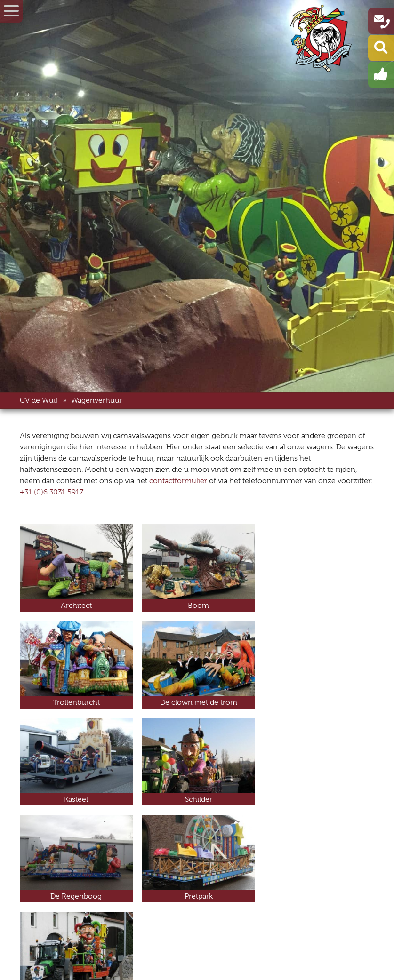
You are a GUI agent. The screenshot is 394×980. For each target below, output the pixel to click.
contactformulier (178, 481)
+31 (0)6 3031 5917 (51, 492)
